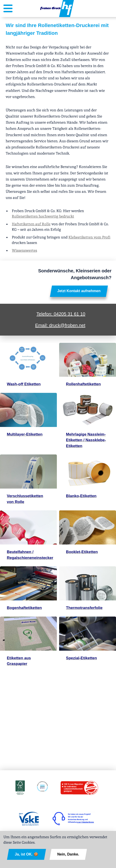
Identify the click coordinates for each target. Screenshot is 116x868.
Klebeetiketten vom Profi (89, 237)
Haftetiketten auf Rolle (31, 224)
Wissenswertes (24, 250)
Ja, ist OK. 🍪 (26, 854)
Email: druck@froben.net (60, 325)
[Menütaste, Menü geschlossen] (8, 10)
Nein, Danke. (68, 854)
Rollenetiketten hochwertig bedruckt (43, 216)
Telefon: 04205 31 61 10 (61, 314)
